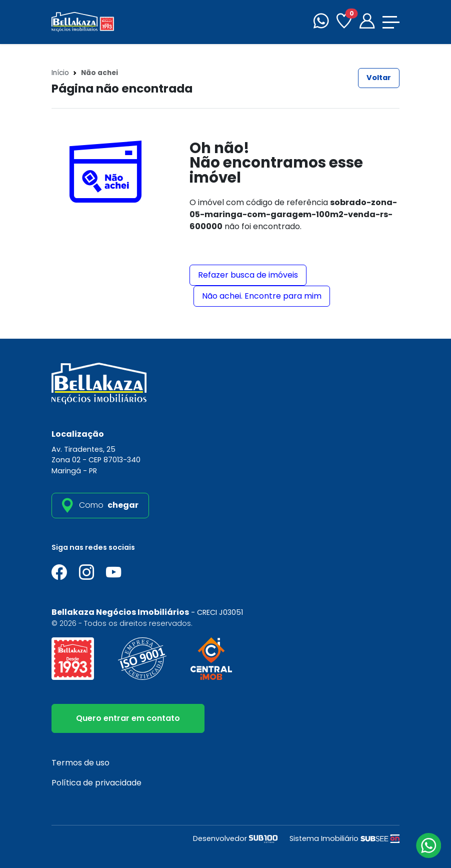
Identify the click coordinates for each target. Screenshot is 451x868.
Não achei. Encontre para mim (262, 296)
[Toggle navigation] (391, 22)
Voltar (379, 78)
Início (60, 73)
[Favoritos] (344, 22)
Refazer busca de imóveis (248, 275)
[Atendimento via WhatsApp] (428, 845)
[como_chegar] (100, 506)
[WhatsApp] (321, 22)
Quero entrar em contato (128, 718)
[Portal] (367, 22)
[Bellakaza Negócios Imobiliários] (83, 21)
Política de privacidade (96, 783)
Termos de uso (80, 763)
